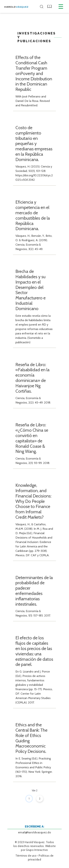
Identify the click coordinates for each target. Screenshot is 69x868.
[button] (50, 6)
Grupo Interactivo (37, 850)
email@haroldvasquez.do (35, 832)
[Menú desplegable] (61, 7)
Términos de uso (26, 856)
